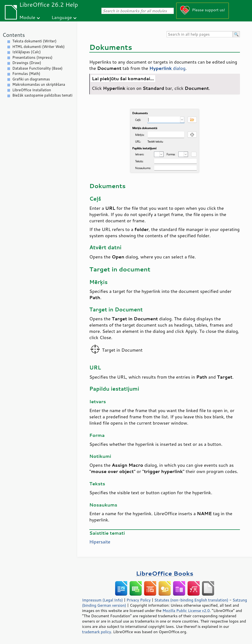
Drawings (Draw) (27, 63)
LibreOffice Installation (32, 90)
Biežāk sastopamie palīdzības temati (42, 95)
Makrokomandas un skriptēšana (39, 84)
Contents (14, 35)
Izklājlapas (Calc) (27, 52)
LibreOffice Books (165, 573)
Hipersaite (100, 542)
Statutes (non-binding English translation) (191, 600)
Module (27, 17)
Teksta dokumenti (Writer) (34, 41)
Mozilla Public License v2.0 (186, 611)
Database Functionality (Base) (37, 68)
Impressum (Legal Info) (102, 600)
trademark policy (97, 632)
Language (62, 17)
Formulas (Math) (26, 74)
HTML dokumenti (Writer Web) (38, 47)
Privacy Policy (139, 600)
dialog (168, 68)
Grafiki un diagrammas (31, 79)
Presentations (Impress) (32, 57)
